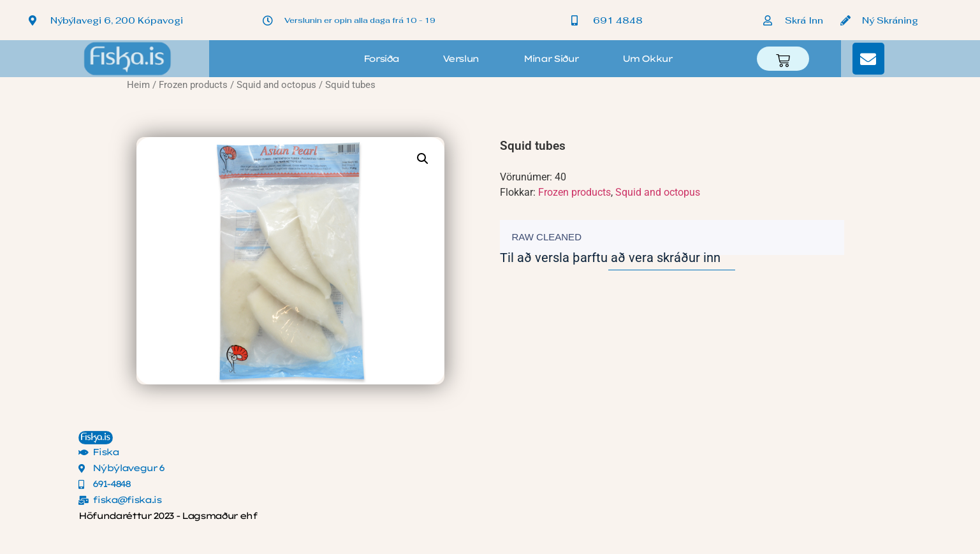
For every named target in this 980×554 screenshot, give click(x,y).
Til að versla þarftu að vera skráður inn (610, 258)
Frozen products (193, 85)
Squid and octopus (276, 85)
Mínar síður (551, 59)
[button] (423, 159)
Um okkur (647, 59)
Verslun (461, 59)
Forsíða (381, 59)
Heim (138, 85)
